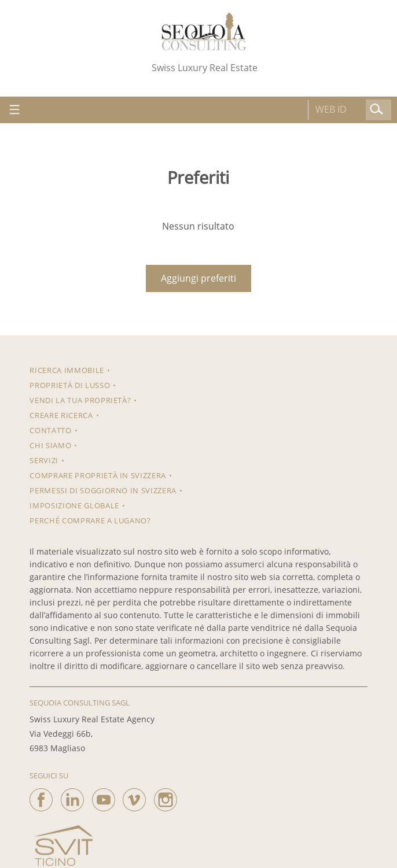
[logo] (204, 32)
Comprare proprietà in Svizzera (98, 475)
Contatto (50, 430)
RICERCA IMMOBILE (67, 370)
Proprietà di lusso (70, 385)
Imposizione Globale (74, 505)
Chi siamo (50, 445)
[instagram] (166, 797)
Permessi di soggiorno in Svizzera (103, 490)
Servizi (44, 460)
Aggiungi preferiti (198, 278)
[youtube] (104, 797)
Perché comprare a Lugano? (90, 520)
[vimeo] (134, 797)
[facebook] (41, 797)
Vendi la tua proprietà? (80, 400)
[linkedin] (72, 797)
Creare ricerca (61, 415)
